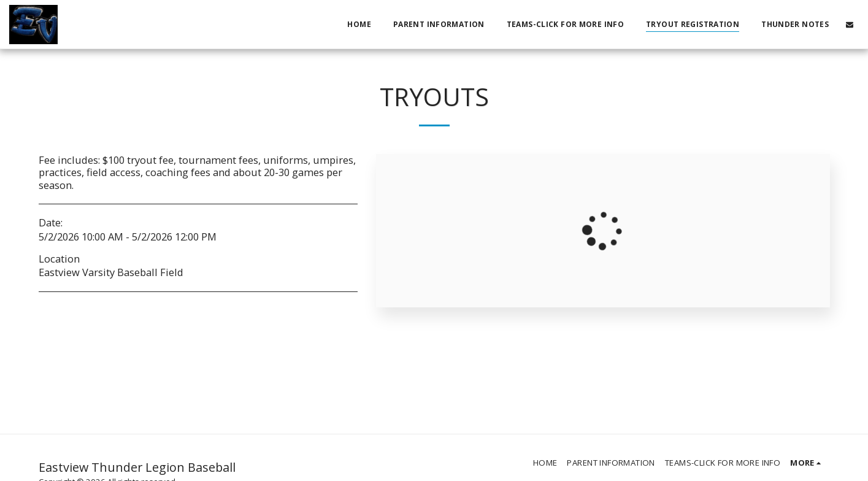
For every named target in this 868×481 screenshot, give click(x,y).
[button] (850, 24)
